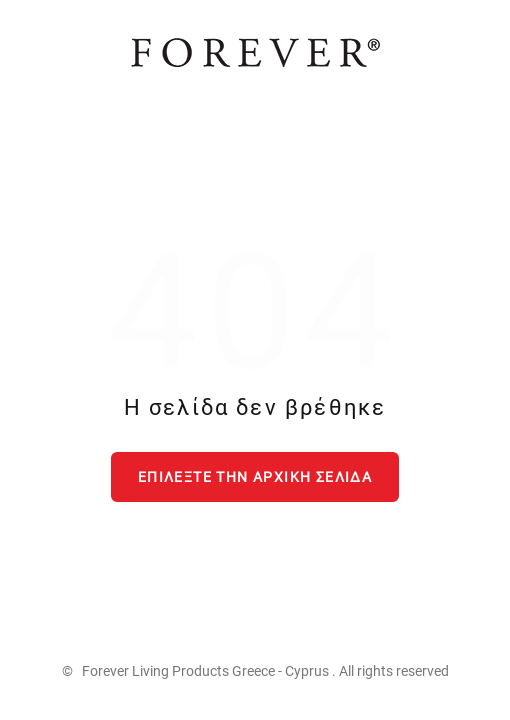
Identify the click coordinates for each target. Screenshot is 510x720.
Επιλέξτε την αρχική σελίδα (255, 477)
